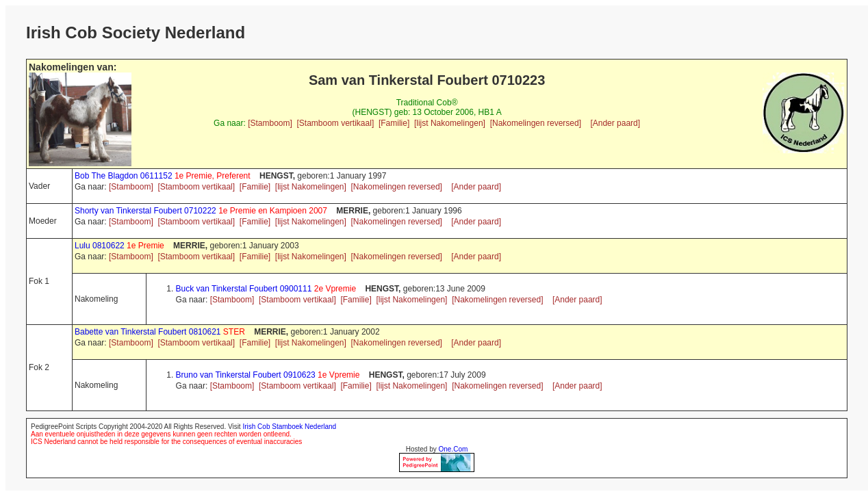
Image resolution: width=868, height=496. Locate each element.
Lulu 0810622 (120, 246)
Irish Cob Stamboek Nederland (289, 427)
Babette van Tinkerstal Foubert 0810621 (161, 332)
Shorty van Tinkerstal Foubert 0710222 (202, 211)
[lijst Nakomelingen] (450, 123)
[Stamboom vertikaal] (336, 123)
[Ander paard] (615, 123)
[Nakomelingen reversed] (536, 123)
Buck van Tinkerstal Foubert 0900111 (267, 289)
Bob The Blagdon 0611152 (164, 176)
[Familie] (394, 123)
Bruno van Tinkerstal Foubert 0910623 (269, 375)
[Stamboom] (270, 123)
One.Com (454, 449)
